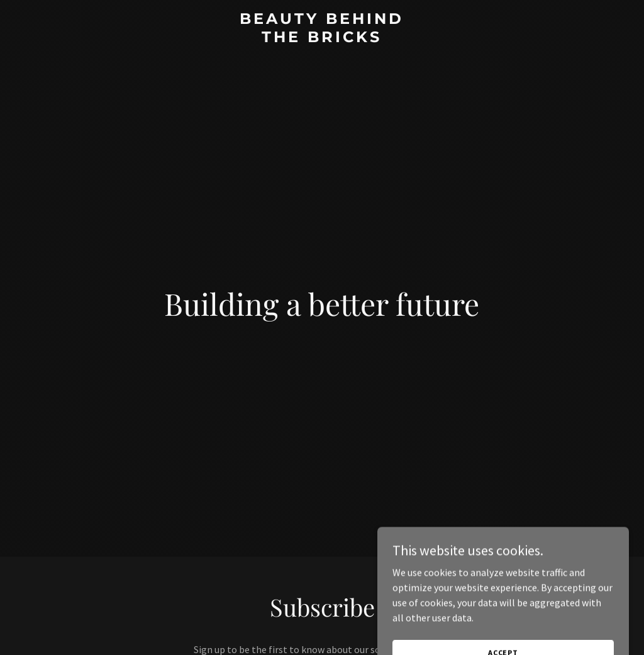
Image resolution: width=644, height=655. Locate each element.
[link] (322, 38)
